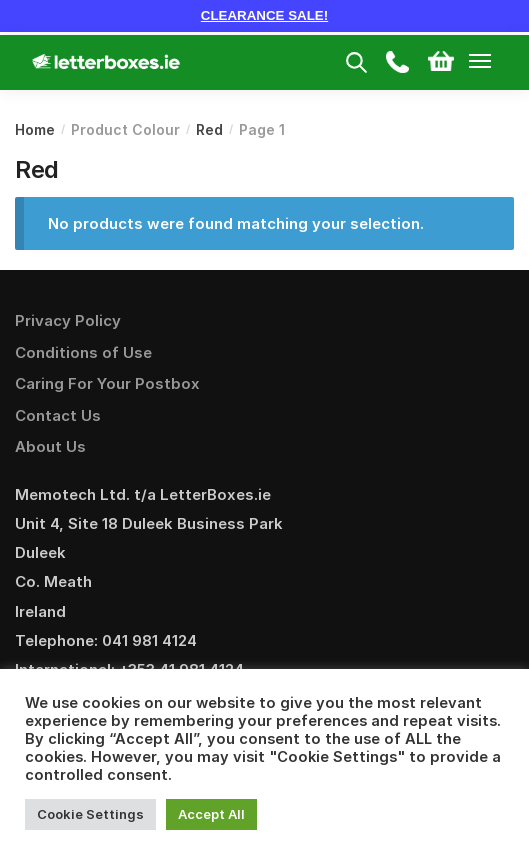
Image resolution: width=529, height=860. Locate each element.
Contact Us (58, 415)
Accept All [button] (211, 814)
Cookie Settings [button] (90, 814)
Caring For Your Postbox (107, 383)
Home (35, 129)
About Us (50, 446)
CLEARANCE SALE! (264, 15)
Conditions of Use (83, 352)
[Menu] (499, 62)
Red (209, 129)
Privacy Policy (68, 320)
